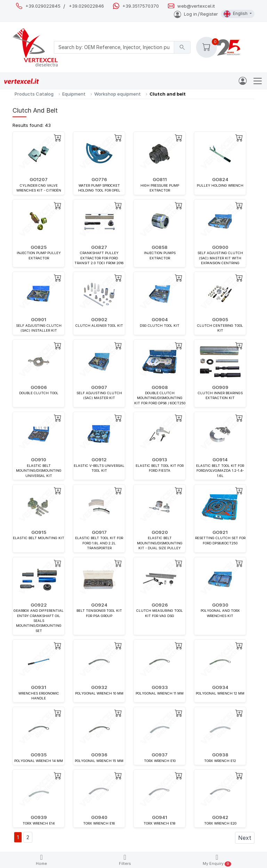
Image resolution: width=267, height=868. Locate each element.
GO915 (39, 532)
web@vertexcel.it (196, 6)
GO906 (39, 387)
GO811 (160, 179)
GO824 (220, 179)
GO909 (220, 387)
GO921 (220, 532)
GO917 (99, 532)
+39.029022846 (86, 6)
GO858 (160, 247)
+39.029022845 (43, 6)
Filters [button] (125, 860)
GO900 (220, 247)
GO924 (99, 605)
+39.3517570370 (141, 6)
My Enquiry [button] (217, 860)
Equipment (74, 94)
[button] (207, 47)
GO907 (99, 387)
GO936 (99, 755)
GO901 (39, 319)
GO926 (160, 605)
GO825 (39, 247)
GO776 (99, 179)
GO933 (160, 687)
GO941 (160, 817)
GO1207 (39, 179)
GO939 (39, 817)
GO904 (160, 319)
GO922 (39, 605)
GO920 (160, 532)
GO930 (220, 605)
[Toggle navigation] (258, 81)
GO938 (220, 755)
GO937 (160, 755)
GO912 (99, 460)
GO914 (220, 460)
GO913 (160, 460)
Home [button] (41, 860)
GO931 (39, 687)
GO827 (99, 247)
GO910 (39, 460)
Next (245, 838)
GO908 (160, 387)
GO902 (99, 319)
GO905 (220, 319)
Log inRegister (196, 14)
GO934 (220, 687)
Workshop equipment (118, 94)
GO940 (99, 817)
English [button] (236, 14)
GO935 (39, 755)
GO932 (99, 687)
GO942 (220, 817)
